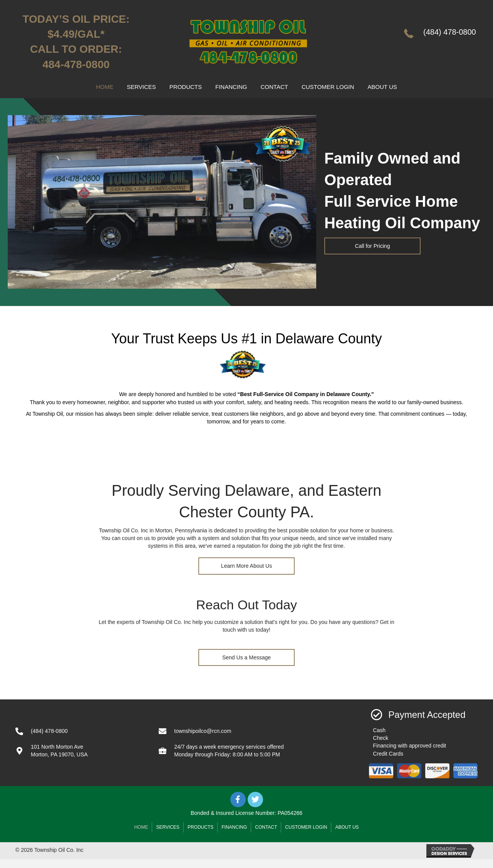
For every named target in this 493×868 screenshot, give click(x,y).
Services (168, 827)
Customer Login (306, 827)
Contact (266, 827)
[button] (372, 246)
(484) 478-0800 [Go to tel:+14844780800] (450, 32)
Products (200, 827)
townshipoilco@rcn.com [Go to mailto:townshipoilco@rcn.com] (203, 731)
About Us (347, 827)
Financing (234, 827)
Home (141, 827)
